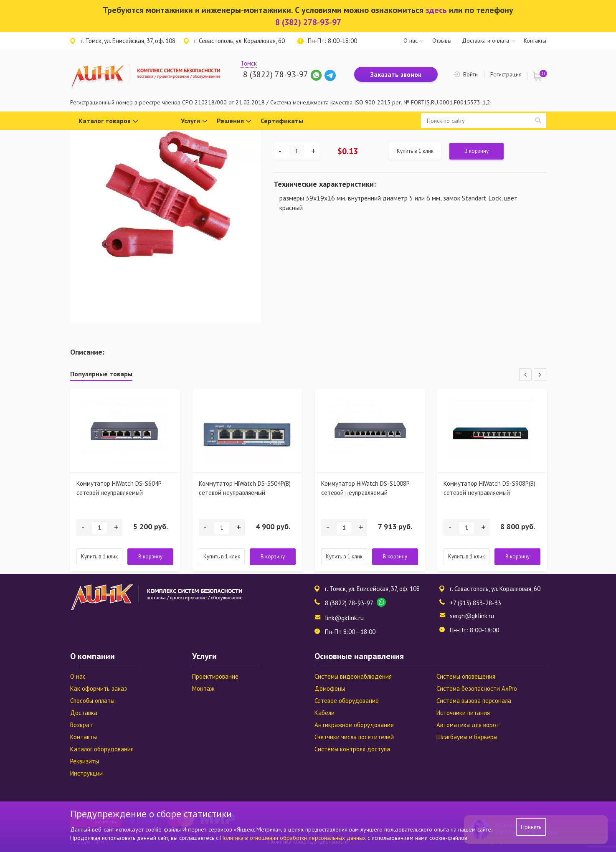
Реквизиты (85, 761)
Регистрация (506, 74)
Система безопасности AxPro (477, 688)
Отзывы (442, 41)
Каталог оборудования (102, 749)
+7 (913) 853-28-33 (475, 603)
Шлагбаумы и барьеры (467, 737)
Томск (249, 63)
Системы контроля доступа (352, 749)
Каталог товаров (108, 121)
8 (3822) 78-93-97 (275, 74)
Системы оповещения (466, 676)
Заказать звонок (396, 74)
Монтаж (203, 688)
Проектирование (215, 676)
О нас (411, 41)
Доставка (84, 713)
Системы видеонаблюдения (353, 676)
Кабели (324, 713)
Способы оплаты (92, 701)
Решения (234, 121)
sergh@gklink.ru (472, 616)
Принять (531, 827)
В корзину (477, 151)
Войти (470, 74)
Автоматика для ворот (468, 725)
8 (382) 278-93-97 (308, 22)
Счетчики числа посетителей (354, 737)
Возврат (81, 725)
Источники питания (463, 713)
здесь (436, 10)
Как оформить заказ (99, 688)
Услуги (194, 121)
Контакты (535, 41)
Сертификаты (282, 121)
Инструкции (86, 773)
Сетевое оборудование (347, 701)
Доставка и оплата (485, 41)
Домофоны (330, 688)
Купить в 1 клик (415, 151)
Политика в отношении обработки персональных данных (294, 838)
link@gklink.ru (344, 618)
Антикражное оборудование (354, 725)
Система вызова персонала (474, 701)
